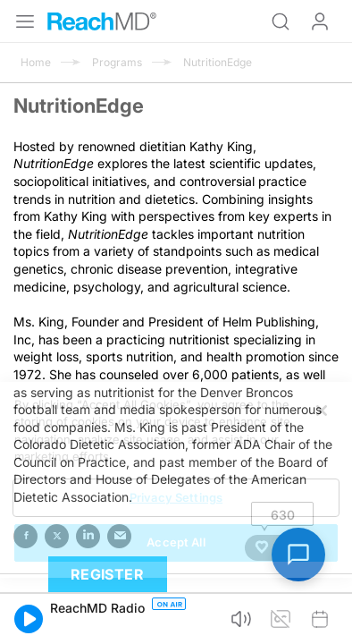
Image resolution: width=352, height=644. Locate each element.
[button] (29, 619)
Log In (320, 21)
